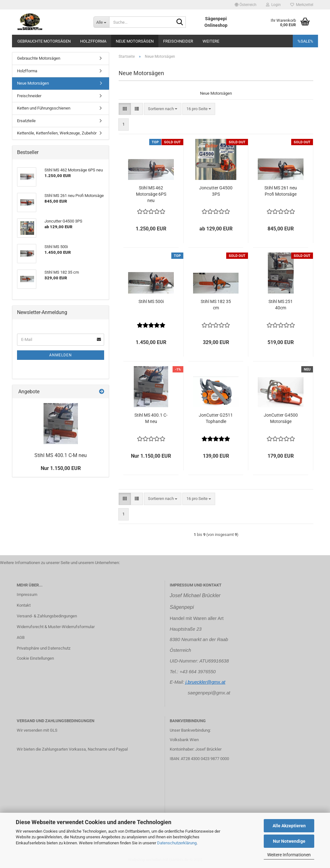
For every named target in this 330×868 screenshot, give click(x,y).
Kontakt (24, 605)
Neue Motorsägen (135, 41)
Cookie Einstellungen (35, 658)
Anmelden (61, 355)
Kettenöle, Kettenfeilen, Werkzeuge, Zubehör (57, 133)
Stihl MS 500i (151, 301)
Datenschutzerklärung (177, 843)
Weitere (211, 41)
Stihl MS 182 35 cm (216, 305)
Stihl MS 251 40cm (281, 305)
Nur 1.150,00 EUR (61, 468)
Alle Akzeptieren (289, 826)
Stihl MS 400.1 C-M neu (151, 418)
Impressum (27, 595)
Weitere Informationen (289, 855)
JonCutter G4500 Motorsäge (281, 418)
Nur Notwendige (289, 841)
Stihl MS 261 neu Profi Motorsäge (281, 191)
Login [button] (273, 5)
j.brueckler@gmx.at (205, 682)
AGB (21, 637)
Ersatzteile (26, 121)
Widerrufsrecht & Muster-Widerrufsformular (56, 627)
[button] (246, 5)
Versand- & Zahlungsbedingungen (47, 616)
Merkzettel (302, 5)
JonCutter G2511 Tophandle (216, 418)
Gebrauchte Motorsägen (44, 41)
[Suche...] (101, 22)
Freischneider (178, 41)
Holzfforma (93, 41)
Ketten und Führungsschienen (44, 108)
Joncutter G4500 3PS (216, 191)
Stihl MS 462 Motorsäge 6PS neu (151, 194)
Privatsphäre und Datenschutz (44, 648)
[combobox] (163, 109)
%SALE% (305, 41)
